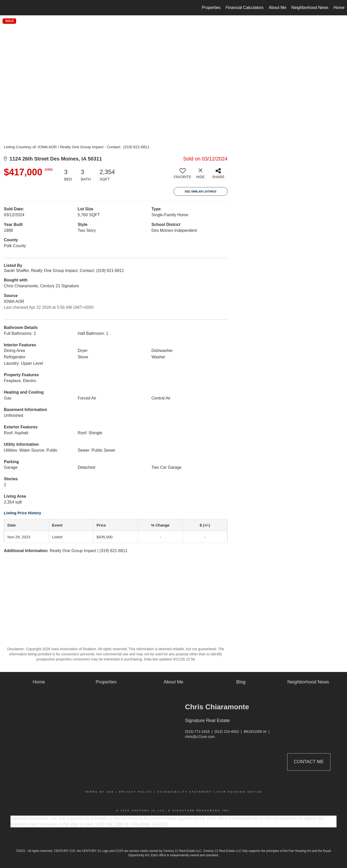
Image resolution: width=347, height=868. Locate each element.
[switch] (183, 175)
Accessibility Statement (185, 792)
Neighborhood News (310, 8)
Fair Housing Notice (240, 792)
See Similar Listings (200, 191)
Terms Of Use (99, 792)
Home (339, 8)
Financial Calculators (245, 8)
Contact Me (309, 762)
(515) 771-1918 (197, 732)
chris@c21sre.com (200, 737)
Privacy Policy (136, 792)
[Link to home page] (7, 8)
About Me (277, 8)
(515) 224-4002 (227, 732)
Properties (211, 8)
